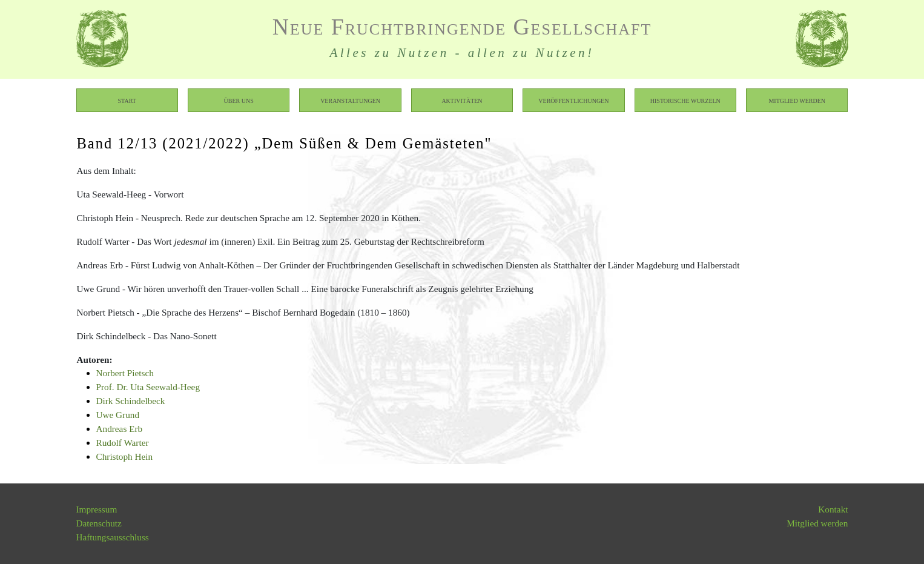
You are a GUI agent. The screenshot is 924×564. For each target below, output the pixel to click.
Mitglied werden (797, 100)
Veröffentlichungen (573, 100)
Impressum (97, 509)
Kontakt (833, 509)
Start (127, 100)
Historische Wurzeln (685, 100)
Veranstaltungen (350, 100)
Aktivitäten (462, 100)
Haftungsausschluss (113, 537)
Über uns (239, 100)
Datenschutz (99, 523)
